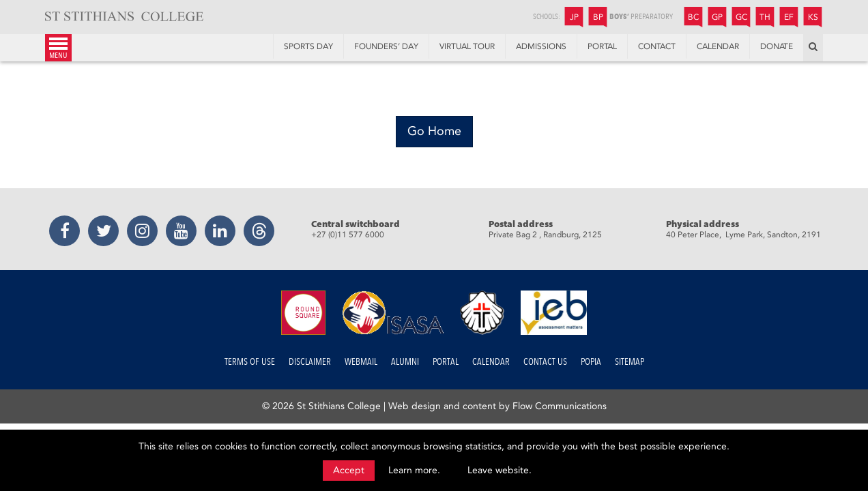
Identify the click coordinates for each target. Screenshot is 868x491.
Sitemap (630, 362)
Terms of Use (250, 362)
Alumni (405, 362)
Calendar (491, 362)
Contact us (545, 362)
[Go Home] (434, 132)
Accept (349, 470)
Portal (446, 362)
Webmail (361, 362)
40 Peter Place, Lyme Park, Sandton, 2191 (743, 235)
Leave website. (500, 470)
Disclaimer (310, 362)
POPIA (591, 362)
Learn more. (414, 470)
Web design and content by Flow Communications (497, 406)
